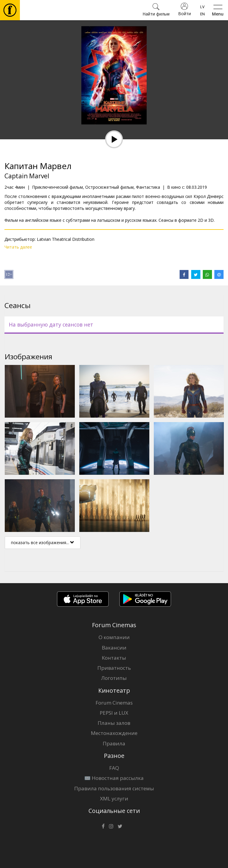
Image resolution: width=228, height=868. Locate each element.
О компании (114, 637)
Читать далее (18, 247)
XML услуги (114, 798)
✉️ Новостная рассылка (114, 778)
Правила (114, 743)
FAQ (114, 768)
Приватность (114, 668)
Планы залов (114, 723)
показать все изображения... (43, 542)
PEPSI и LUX (114, 713)
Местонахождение (114, 733)
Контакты (114, 658)
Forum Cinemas (114, 703)
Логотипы (114, 678)
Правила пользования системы (114, 788)
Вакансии (114, 648)
